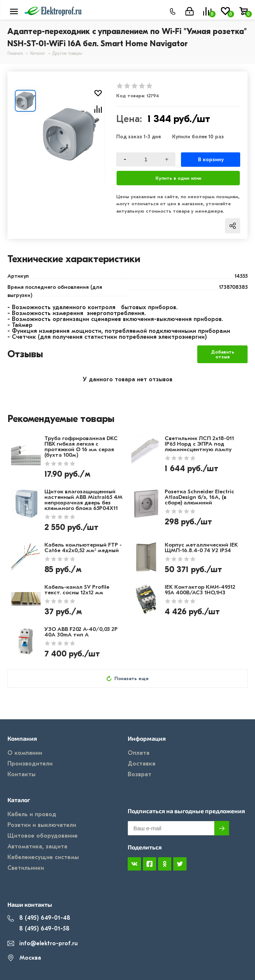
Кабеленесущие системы (43, 857)
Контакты (21, 774)
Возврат (140, 774)
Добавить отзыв (223, 354)
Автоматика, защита (37, 846)
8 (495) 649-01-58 (38, 929)
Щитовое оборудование (43, 836)
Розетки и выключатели (42, 825)
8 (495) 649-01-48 (39, 918)
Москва (24, 958)
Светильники (26, 868)
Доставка (142, 764)
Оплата (139, 753)
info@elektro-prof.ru (43, 944)
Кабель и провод (32, 814)
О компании (25, 753)
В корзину (211, 160)
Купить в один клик (178, 178)
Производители (30, 764)
